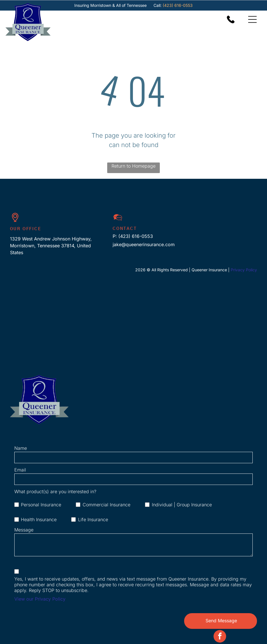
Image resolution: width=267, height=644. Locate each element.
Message (24, 530)
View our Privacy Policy (40, 599)
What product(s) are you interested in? (55, 491)
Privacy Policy (244, 270)
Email (20, 470)
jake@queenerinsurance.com (144, 244)
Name (21, 448)
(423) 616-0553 (178, 5)
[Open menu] (252, 19)
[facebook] (220, 637)
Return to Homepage (133, 166)
